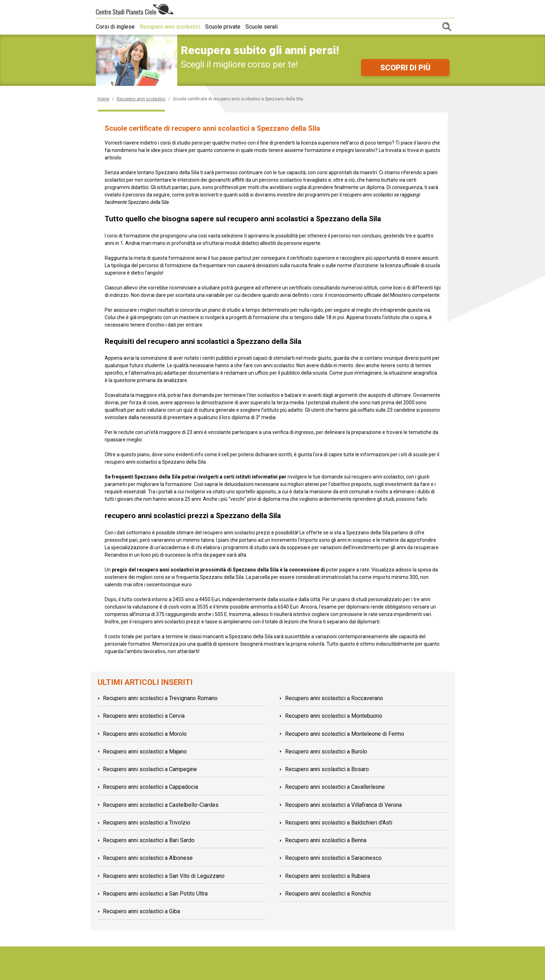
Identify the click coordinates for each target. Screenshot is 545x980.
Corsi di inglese (115, 27)
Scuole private (227, 27)
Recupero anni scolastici (172, 27)
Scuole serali (268, 27)
